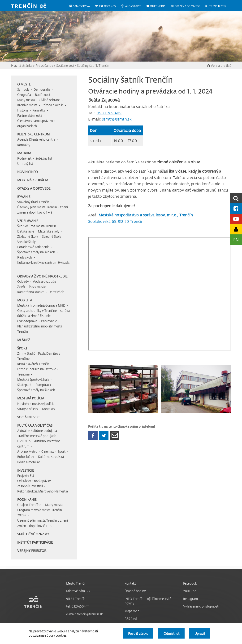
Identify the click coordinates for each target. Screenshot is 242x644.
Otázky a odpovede (34, 188)
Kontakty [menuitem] (24, 145)
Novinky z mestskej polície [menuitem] (36, 404)
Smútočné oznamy (33, 534)
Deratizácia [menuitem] (56, 292)
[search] (236, 198)
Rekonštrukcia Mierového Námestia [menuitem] (43, 491)
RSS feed (131, 619)
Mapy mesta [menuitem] (26, 100)
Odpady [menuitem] (23, 281)
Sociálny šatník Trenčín (93, 65)
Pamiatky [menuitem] (39, 110)
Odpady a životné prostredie (42, 276)
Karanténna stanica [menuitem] (31, 292)
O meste (24, 84)
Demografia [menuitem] (42, 89)
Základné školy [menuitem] (28, 236)
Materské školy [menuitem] (49, 231)
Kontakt (130, 583)
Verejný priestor (32, 551)
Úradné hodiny (135, 591)
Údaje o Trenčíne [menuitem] (29, 505)
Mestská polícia (31, 398)
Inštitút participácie (35, 542)
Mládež (24, 340)
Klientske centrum (33, 134)
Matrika (24, 153)
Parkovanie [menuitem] (49, 321)
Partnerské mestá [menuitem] (30, 115)
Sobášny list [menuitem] (44, 158)
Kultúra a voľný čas (35, 425)
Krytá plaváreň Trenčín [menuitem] (33, 364)
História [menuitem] (23, 110)
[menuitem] (82, 6)
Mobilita (25, 300)
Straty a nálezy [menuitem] (28, 409)
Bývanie (24, 197)
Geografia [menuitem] (24, 95)
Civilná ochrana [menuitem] (50, 100)
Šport (22, 348)
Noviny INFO (28, 172)
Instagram (190, 599)
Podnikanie (27, 499)
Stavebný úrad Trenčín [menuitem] (33, 202)
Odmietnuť (171, 633)
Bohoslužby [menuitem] (26, 457)
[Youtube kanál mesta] (236, 219)
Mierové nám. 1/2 (78, 591)
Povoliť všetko (138, 633)
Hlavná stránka (22, 65)
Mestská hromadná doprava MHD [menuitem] (41, 305)
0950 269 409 (109, 113)
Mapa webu (133, 611)
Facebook (190, 583)
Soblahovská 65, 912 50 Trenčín (116, 221)
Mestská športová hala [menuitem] (33, 379)
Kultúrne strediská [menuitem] (51, 457)
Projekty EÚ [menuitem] (26, 476)
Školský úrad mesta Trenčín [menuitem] (37, 226)
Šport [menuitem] (62, 451)
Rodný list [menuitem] (24, 158)
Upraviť (200, 633)
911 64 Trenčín (76, 599)
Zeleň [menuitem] (21, 287)
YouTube (190, 591)
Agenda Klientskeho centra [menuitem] (36, 139)
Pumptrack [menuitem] (43, 385)
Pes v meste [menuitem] (37, 287)
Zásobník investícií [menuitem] (30, 486)
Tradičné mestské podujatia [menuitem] (37, 436)
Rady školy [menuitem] (25, 257)
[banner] (32, 6)
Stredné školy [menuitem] (52, 236)
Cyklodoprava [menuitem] (27, 321)
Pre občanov (44, 65)
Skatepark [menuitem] (24, 385)
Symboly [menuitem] (23, 89)
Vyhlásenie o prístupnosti (201, 606)
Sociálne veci (65, 65)
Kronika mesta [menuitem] (27, 105)
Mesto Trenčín (76, 583)
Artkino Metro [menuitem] (27, 451)
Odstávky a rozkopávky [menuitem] (34, 481)
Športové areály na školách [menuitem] (36, 252)
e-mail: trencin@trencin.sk (84, 614)
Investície (26, 470)
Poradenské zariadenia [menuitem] (33, 247)
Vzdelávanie (28, 221)
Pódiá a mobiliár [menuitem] (29, 462)
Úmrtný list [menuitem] (25, 163)
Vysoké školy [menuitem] (26, 242)
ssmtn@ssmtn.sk (117, 119)
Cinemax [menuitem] (48, 451)
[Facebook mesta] (236, 208)
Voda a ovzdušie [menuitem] (45, 281)
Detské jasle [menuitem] (26, 231)
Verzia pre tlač (219, 65)
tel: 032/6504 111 (78, 606)
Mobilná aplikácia (33, 180)
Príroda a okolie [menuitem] (53, 105)
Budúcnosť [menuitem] (43, 95)
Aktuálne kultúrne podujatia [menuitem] (37, 431)
